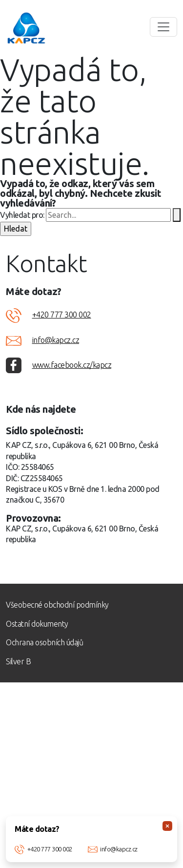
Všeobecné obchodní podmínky (57, 605)
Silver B (18, 661)
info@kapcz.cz (119, 849)
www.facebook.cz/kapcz (72, 365)
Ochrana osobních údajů (44, 642)
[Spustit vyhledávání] (177, 215)
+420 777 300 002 (50, 849)
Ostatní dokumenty (37, 624)
